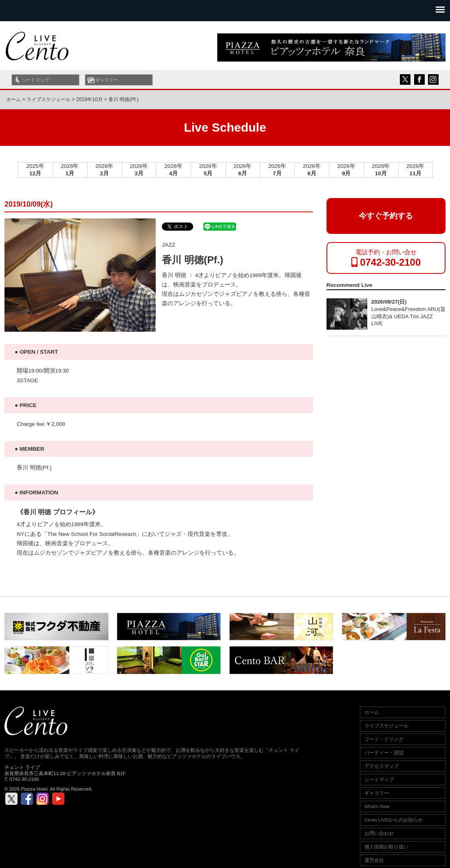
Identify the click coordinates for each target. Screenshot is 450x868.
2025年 (35, 170)
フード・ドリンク (384, 739)
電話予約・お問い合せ (386, 258)
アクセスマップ (382, 766)
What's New (377, 806)
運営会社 (374, 860)
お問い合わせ (379, 833)
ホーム (13, 99)
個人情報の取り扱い (386, 847)
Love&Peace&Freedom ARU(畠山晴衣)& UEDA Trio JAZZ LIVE (408, 316)
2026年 (70, 170)
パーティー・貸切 (384, 753)
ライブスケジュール (386, 726)
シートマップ (35, 80)
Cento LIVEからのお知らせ (394, 820)
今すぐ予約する (386, 216)
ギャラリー (107, 80)
